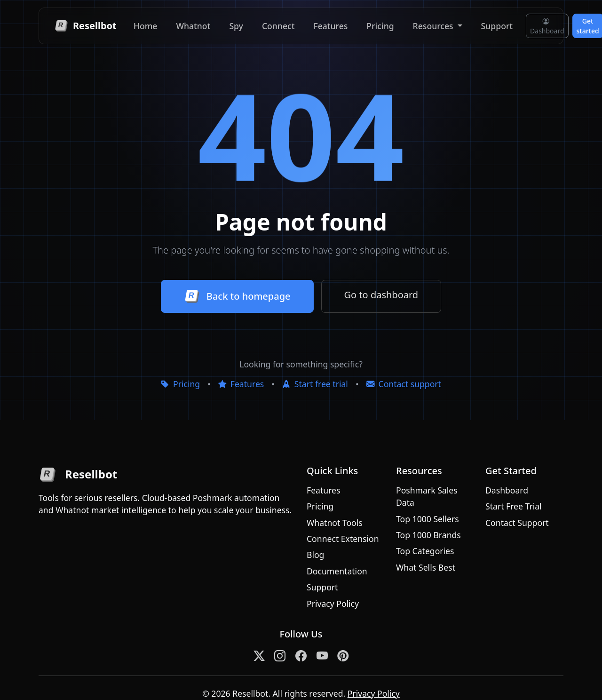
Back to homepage (237, 296)
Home (146, 26)
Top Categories (425, 551)
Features (330, 26)
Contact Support (517, 523)
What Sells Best (426, 567)
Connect (278, 26)
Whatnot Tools (335, 523)
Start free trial (315, 384)
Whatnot (193, 26)
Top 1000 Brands (428, 535)
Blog (315, 555)
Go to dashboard (381, 295)
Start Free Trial (514, 506)
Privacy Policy (333, 604)
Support (497, 26)
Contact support (404, 384)
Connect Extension (343, 539)
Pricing (380, 26)
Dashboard (547, 26)
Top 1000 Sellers (428, 519)
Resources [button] (434, 26)
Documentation (337, 571)
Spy (236, 26)
